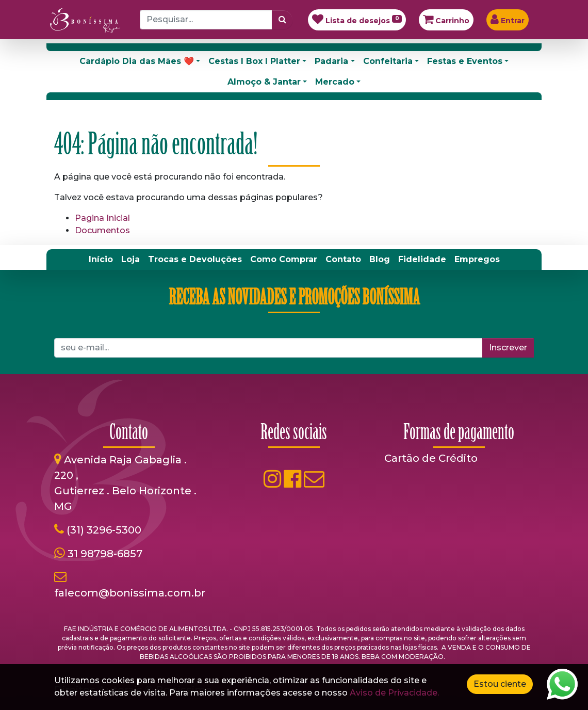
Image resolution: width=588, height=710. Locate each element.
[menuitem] (101, 260)
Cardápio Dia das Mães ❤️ (137, 61)
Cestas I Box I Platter (254, 61)
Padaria (331, 61)
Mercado (335, 82)
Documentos (102, 230)
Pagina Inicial (102, 218)
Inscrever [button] (508, 348)
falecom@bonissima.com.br (130, 593)
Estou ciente (500, 684)
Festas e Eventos (465, 61)
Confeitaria (388, 61)
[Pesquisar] (282, 20)
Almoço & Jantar (264, 82)
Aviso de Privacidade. (394, 693)
